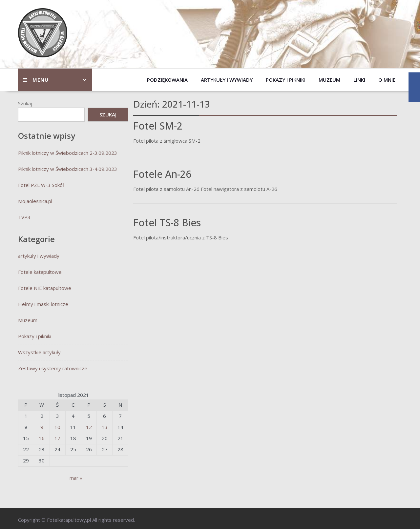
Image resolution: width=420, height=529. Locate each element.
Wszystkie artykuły (39, 352)
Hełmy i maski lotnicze (43, 304)
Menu (36, 80)
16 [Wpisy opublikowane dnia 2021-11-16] (42, 438)
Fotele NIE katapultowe (45, 288)
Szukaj (25, 103)
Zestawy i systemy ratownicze (53, 368)
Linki (359, 80)
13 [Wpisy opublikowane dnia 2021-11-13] (105, 427)
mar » (76, 478)
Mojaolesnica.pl (35, 201)
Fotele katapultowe (40, 272)
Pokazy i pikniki (286, 80)
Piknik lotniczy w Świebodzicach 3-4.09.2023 (68, 169)
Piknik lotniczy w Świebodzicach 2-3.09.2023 (68, 153)
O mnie (387, 80)
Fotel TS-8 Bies (167, 223)
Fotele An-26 (162, 174)
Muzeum (329, 80)
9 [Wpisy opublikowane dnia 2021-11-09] (42, 427)
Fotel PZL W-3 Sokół (41, 185)
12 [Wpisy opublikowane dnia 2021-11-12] (89, 427)
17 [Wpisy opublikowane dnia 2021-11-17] (57, 438)
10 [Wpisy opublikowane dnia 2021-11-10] (57, 427)
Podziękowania (167, 80)
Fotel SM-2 (158, 126)
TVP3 (24, 217)
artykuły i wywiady (227, 80)
